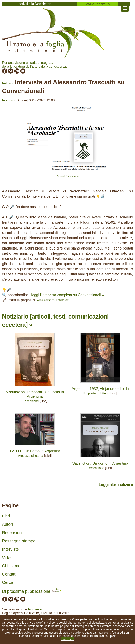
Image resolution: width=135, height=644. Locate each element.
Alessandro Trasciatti (53, 300)
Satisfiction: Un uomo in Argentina (100, 463)
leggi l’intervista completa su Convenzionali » (67, 295)
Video (7, 558)
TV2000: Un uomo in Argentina (35, 451)
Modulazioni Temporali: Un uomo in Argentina (35, 394)
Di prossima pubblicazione (32, 591)
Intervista (9, 100)
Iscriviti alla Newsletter (34, 4)
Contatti (9, 574)
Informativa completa (103, 636)
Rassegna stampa (19, 541)
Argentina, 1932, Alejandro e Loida (100, 389)
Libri (6, 516)
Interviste (10, 549)
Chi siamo (11, 566)
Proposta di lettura (96, 393)
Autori (7, 524)
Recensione (31, 401)
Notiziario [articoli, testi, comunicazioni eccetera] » (55, 321)
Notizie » (8, 83)
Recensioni (12, 533)
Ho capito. (67, 639)
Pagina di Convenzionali (67, 176)
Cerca (8, 582)
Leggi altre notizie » (116, 485)
